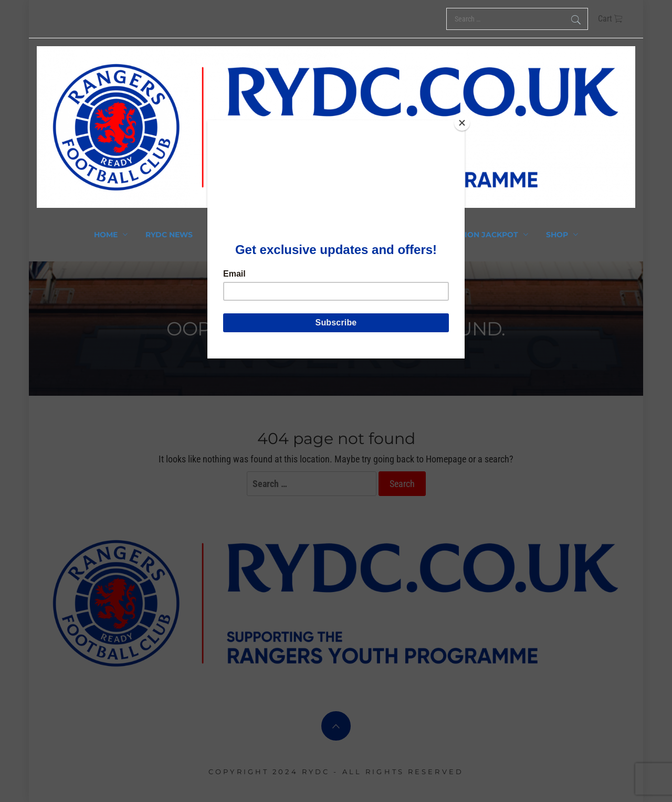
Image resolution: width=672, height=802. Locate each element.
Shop (562, 235)
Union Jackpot (491, 235)
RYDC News (169, 235)
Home (111, 235)
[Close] (462, 123)
